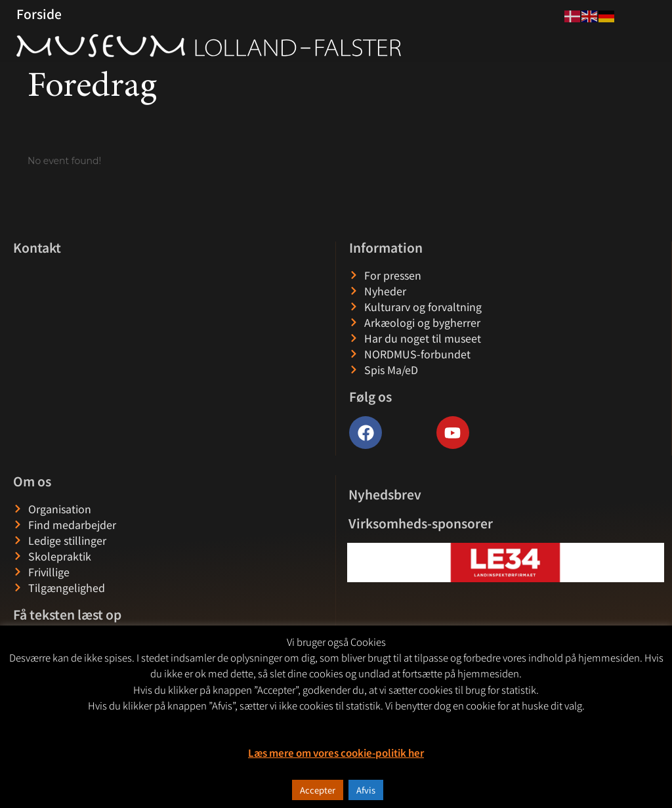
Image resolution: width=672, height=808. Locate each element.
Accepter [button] (318, 790)
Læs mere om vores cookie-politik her (336, 753)
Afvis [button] (366, 790)
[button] (358, 562)
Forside (39, 14)
